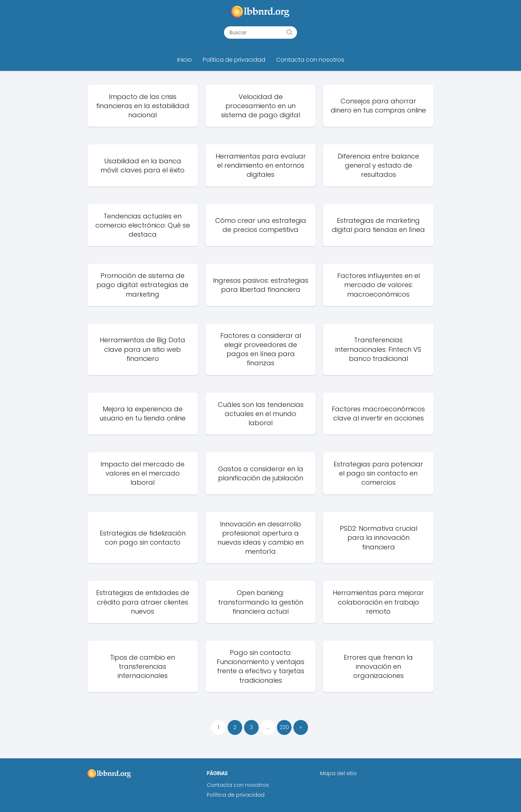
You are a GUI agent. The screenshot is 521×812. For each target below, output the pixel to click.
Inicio (185, 60)
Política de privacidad (234, 60)
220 (284, 727)
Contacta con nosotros (310, 60)
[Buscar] (289, 32)
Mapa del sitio (339, 773)
